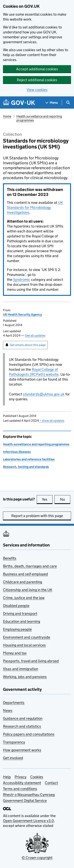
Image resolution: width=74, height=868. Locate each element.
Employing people (17, 629)
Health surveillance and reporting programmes (39, 118)
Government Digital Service (25, 801)
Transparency (14, 742)
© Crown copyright (37, 858)
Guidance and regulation (23, 718)
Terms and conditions (20, 789)
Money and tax (15, 653)
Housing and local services (24, 645)
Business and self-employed (25, 574)
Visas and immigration (21, 669)
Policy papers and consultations (29, 734)
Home (7, 116)
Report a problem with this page (37, 516)
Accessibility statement (22, 783)
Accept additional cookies (37, 69)
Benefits (10, 558)
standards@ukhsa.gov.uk (44, 394)
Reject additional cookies (37, 80)
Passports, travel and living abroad (31, 661)
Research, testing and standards (26, 467)
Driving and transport (20, 614)
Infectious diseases (17, 452)
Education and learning (22, 621)
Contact (51, 783)
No (65, 499)
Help (7, 777)
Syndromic (22, 280)
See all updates (35, 335)
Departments (14, 703)
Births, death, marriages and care (30, 566)
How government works (22, 750)
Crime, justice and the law (24, 598)
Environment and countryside (27, 637)
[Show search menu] (68, 103)
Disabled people (16, 606)
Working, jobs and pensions (25, 677)
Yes (47, 499)
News (8, 710)
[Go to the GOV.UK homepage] (19, 103)
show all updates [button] (52, 421)
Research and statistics (22, 726)
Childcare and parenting (22, 582)
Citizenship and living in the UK (28, 590)
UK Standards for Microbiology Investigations (35, 207)
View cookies (37, 90)
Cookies (37, 777)
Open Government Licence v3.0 (28, 821)
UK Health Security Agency (22, 315)
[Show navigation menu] (52, 103)
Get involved (13, 758)
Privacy (21, 777)
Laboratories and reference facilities (29, 459)
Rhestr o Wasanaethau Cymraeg (29, 795)
